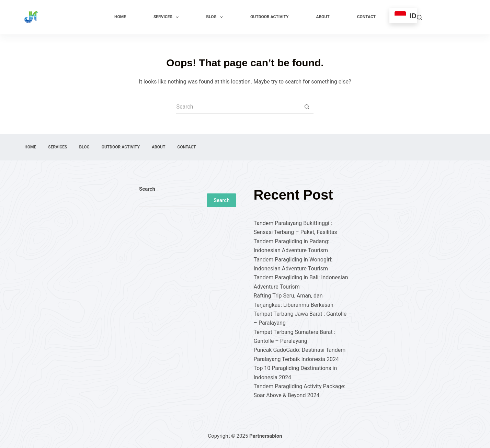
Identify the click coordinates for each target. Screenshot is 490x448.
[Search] (419, 17)
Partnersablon (266, 436)
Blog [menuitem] (216, 17)
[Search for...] (238, 107)
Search (147, 189)
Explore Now (447, 17)
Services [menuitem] (167, 17)
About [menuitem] (323, 17)
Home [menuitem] (120, 17)
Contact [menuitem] (366, 17)
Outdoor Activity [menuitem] (269, 17)
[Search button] (307, 107)
